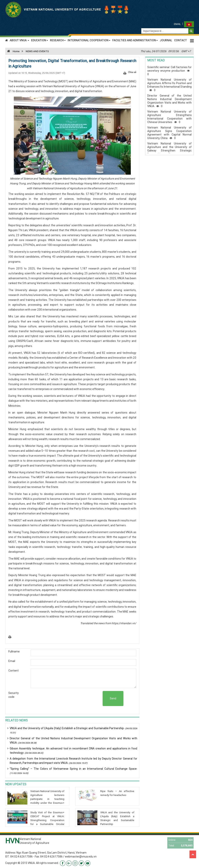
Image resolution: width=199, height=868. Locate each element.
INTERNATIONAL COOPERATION (89, 40)
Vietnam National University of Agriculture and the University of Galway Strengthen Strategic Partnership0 (169, 149)
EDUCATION (40, 40)
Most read (156, 60)
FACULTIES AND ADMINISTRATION (135, 40)
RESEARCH (58, 40)
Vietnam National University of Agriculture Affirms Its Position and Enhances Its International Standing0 (169, 85)
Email (177, 24)
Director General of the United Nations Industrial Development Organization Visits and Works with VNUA (73, 740)
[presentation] (73, 699)
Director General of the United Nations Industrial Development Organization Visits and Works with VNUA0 (169, 101)
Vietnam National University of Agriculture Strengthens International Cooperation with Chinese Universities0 (169, 117)
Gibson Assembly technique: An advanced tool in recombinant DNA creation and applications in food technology (73, 751)
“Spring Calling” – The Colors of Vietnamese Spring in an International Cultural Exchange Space (73, 771)
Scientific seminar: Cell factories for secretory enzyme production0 (169, 71)
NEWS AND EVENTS (37, 51)
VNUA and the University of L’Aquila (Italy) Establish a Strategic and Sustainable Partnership (73, 730)
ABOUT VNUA (19, 40)
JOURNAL (166, 40)
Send (113, 698)
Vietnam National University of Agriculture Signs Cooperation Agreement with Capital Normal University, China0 (169, 133)
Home (12, 51)
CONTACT (181, 40)
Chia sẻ (132, 72)
